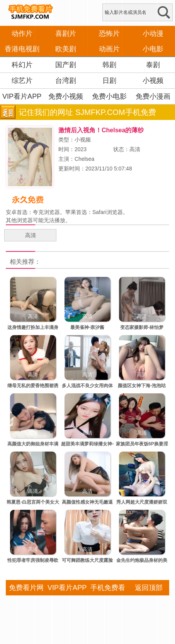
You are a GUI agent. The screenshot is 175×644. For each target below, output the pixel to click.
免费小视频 (66, 96)
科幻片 (22, 65)
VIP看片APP (22, 96)
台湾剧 (66, 81)
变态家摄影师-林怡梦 (142, 327)
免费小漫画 (153, 96)
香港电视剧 (22, 49)
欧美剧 (66, 49)
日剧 (109, 81)
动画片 (109, 49)
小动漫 (153, 34)
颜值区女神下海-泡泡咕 (142, 386)
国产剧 (66, 65)
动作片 (22, 34)
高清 (31, 235)
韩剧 (109, 65)
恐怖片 (109, 34)
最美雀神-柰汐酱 (87, 327)
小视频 (153, 81)
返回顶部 (149, 588)
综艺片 (22, 81)
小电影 (153, 49)
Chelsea (84, 159)
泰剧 (153, 65)
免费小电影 (109, 96)
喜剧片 (66, 34)
